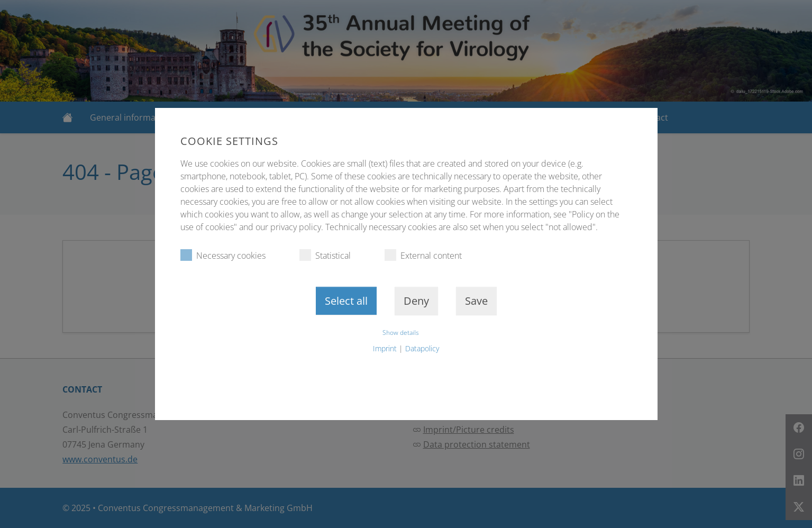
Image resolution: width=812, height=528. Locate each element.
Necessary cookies (223, 255)
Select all (346, 301)
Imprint (385, 348)
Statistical (325, 255)
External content (423, 255)
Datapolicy (422, 348)
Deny (416, 301)
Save (476, 301)
